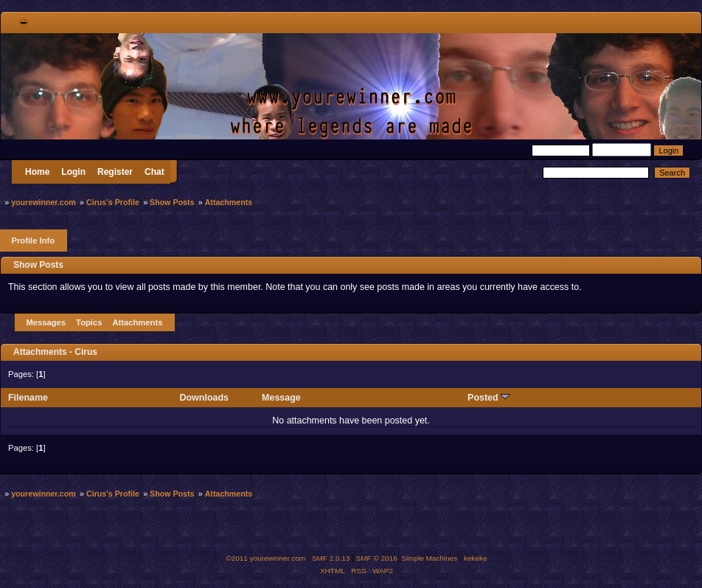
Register (115, 172)
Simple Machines (429, 558)
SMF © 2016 (377, 558)
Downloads (205, 398)
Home (37, 172)
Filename (28, 398)
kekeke (476, 558)
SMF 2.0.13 (331, 558)
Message (281, 398)
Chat (154, 172)
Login (73, 172)
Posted (489, 398)
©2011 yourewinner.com (265, 558)
